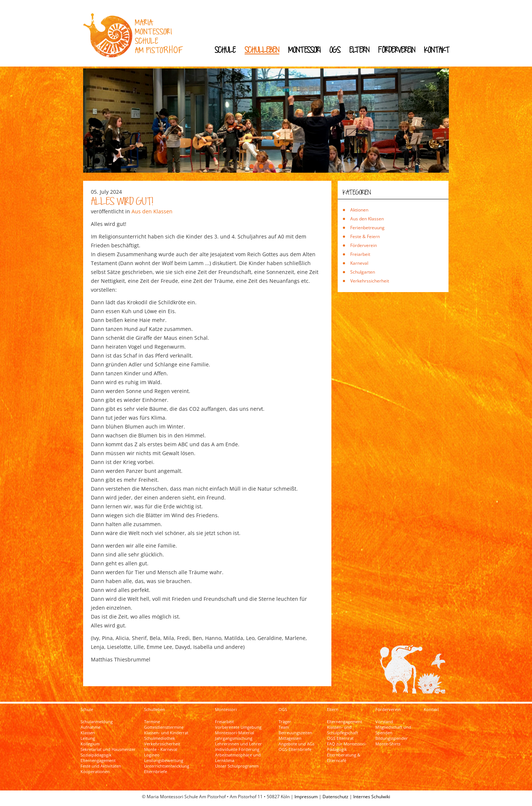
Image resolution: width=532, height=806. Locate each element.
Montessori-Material (235, 733)
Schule (225, 50)
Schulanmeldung (97, 722)
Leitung (88, 738)
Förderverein (397, 50)
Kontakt (437, 50)
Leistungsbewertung (164, 761)
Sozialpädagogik (96, 755)
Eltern (359, 50)
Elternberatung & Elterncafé (344, 758)
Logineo (152, 755)
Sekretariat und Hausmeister (108, 749)
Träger (285, 722)
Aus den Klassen (152, 211)
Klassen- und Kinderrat (166, 733)
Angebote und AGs (296, 744)
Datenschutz (335, 797)
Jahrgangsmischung (234, 738)
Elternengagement (98, 761)
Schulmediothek (160, 738)
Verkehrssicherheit (370, 281)
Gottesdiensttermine (164, 727)
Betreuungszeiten (295, 733)
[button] (252, 166)
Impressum (306, 797)
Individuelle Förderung (237, 749)
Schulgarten (363, 272)
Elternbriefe (156, 772)
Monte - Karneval (161, 749)
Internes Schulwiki (372, 797)
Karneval (359, 263)
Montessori (304, 50)
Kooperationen (95, 772)
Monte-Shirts (388, 744)
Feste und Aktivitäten (101, 766)
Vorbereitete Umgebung (238, 727)
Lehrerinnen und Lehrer (238, 744)
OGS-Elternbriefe (295, 749)
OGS (335, 50)
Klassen (88, 733)
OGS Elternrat (340, 738)
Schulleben (262, 50)
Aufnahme (91, 727)
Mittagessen (290, 738)
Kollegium (90, 744)
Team (284, 727)
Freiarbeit (360, 254)
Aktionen (359, 210)
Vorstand (384, 722)
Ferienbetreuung (367, 228)
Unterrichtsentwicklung (167, 766)
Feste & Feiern (365, 236)
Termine (152, 722)
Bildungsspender (392, 738)
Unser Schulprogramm (237, 766)
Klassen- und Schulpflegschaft (342, 730)
